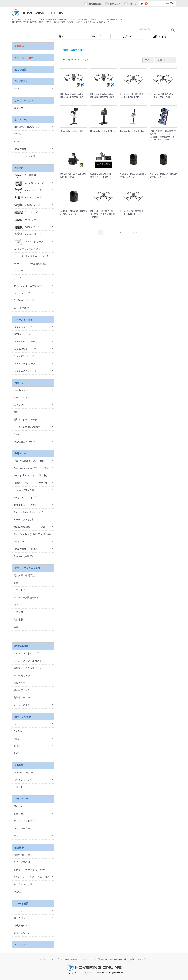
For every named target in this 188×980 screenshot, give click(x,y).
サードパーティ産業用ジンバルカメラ (33, 256)
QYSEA (18, 134)
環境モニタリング (23, 933)
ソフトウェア (21, 271)
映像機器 (19, 848)
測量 (16, 583)
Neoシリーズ (26, 220)
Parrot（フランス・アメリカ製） (31, 483)
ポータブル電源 (23, 717)
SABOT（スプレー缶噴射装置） (30, 264)
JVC (16, 754)
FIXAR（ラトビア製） (25, 520)
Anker (17, 739)
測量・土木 (19, 814)
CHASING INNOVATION (26, 127)
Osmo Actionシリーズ (25, 349)
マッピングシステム (24, 821)
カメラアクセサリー (24, 884)
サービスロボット (24, 101)
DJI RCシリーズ (22, 293)
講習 (16, 627)
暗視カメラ (19, 683)
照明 (16, 605)
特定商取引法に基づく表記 (122, 960)
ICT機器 (19, 765)
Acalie (17, 89)
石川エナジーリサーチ (25, 420)
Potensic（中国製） (24, 556)
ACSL (17, 412)
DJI (15, 724)
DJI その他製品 (21, 308)
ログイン (130, 4)
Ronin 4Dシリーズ (23, 327)
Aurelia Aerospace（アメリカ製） (31, 468)
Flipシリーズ (26, 212)
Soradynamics (21, 390)
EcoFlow (18, 732)
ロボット (18, 787)
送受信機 (18, 612)
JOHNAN (18, 142)
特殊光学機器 (21, 646)
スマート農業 (21, 904)
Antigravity (19, 542)
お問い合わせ (160, 36)
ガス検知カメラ (22, 676)
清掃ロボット (21, 108)
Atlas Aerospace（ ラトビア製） (31, 527)
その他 (17, 634)
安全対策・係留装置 (24, 576)
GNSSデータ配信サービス (27, 598)
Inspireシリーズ (27, 234)
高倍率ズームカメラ (24, 698)
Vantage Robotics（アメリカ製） (31, 476)
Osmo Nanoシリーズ (24, 364)
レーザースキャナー (24, 705)
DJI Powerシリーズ (24, 301)
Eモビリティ (21, 82)
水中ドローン (21, 120)
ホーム (28, 36)
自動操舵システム (23, 926)
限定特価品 (20, 70)
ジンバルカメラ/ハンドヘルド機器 (31, 877)
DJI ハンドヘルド (24, 320)
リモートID (19, 590)
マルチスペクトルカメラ (26, 654)
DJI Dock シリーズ (29, 183)
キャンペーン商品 (24, 58)
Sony (16, 434)
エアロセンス (21, 405)
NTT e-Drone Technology (27, 427)
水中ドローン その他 (24, 156)
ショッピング (94, 36)
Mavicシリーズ (27, 205)
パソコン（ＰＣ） (23, 780)
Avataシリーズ (27, 227)
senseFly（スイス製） (25, 505)
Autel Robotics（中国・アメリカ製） (33, 534)
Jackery (18, 746)
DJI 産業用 (25, 176)
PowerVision (20, 149)
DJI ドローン (21, 168)
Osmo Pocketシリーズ (25, 342)
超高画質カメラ (22, 690)
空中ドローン (21, 911)
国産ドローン (21, 383)
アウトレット (21, 945)
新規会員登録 (92, 4)
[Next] (135, 232)
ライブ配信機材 (22, 862)
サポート (127, 36)
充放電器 (18, 620)
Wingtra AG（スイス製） (27, 498)
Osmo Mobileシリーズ (25, 371)
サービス (18, 278)
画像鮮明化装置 (22, 855)
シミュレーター (22, 829)
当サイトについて (45, 960)
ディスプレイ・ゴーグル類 (28, 286)
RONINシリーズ (22, 334)
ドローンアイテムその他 (27, 568)
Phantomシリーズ (28, 242)
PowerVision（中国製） (26, 549)
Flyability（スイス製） (25, 490)
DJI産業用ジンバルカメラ (27, 249)
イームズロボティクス (25, 398)
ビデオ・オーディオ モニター (29, 870)
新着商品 (19, 46)
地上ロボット (21, 918)
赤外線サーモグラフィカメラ (29, 668)
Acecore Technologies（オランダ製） (33, 512)
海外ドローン (21, 454)
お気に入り (112, 4)
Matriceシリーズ (28, 190)
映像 (16, 836)
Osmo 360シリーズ (24, 356)
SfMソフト (19, 807)
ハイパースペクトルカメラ (28, 661)
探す (61, 36)
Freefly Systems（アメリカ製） (30, 461)
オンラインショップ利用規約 (93, 960)
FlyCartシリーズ (28, 198)
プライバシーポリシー (67, 960)
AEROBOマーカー (23, 773)
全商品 (65, 50)
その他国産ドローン (24, 442)
